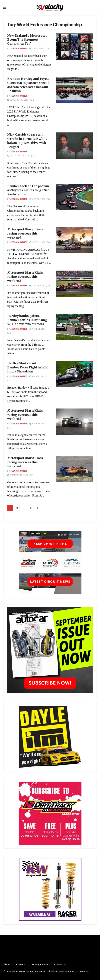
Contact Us (60, 965)
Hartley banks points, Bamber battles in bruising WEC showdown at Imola (27, 320)
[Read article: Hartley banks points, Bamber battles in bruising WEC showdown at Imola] (75, 327)
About (7, 965)
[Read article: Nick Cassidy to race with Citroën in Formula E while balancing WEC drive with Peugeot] (75, 146)
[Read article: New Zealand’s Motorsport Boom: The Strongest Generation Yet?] (75, 47)
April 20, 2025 (37, 376)
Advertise (21, 965)
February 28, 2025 (17, 475)
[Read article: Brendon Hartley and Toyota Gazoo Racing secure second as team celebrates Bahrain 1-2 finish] (75, 90)
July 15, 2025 (37, 199)
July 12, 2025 (37, 242)
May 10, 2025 (37, 286)
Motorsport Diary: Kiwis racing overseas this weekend (25, 233)
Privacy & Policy (40, 965)
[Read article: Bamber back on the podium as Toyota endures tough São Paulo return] (75, 197)
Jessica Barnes (19, 49)
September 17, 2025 (18, 156)
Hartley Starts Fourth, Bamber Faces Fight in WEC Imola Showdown (28, 367)
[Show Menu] (4, 7)
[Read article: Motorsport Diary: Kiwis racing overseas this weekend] (75, 240)
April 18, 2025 (37, 424)
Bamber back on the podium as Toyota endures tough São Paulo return (28, 190)
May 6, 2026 (36, 49)
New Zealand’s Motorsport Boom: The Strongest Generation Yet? (27, 40)
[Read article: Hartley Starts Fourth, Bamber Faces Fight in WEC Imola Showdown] (75, 374)
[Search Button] (95, 7)
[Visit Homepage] (50, 7)
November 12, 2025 (18, 100)
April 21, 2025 (37, 329)
